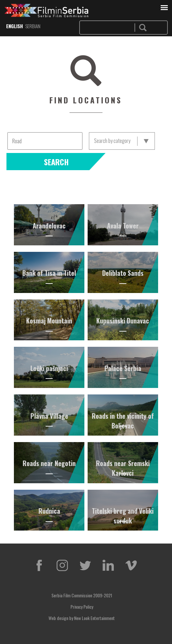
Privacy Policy (82, 607)
